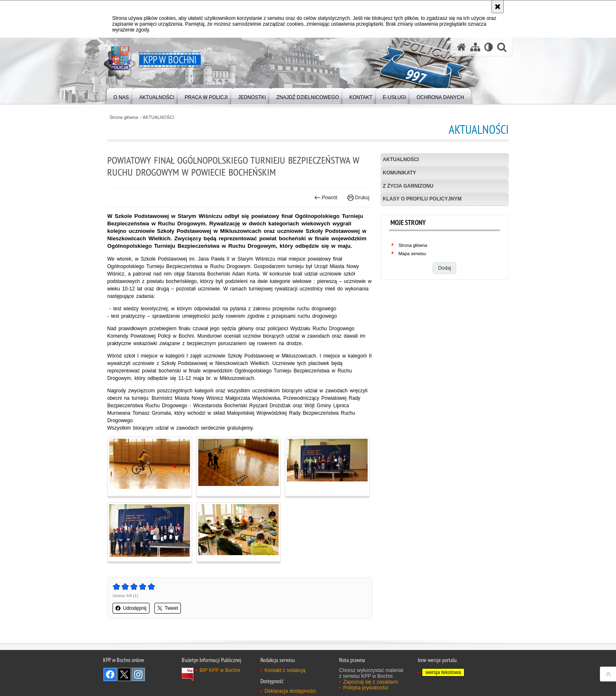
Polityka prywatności (366, 688)
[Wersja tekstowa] (489, 47)
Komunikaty (399, 173)
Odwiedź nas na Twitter (124, 674)
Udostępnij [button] (131, 608)
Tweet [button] (168, 608)
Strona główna (124, 117)
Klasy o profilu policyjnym (422, 199)
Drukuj (358, 198)
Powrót (326, 198)
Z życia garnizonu (408, 186)
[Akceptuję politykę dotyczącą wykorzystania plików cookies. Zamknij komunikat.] (498, 7)
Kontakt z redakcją (285, 670)
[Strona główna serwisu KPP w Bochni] (462, 47)
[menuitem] (121, 95)
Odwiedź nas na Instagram (138, 674)
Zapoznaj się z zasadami (371, 682)
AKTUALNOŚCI (159, 117)
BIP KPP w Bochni (220, 670)
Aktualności (401, 159)
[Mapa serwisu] (475, 47)
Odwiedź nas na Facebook (110, 674)
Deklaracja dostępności (290, 691)
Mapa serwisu (413, 254)
